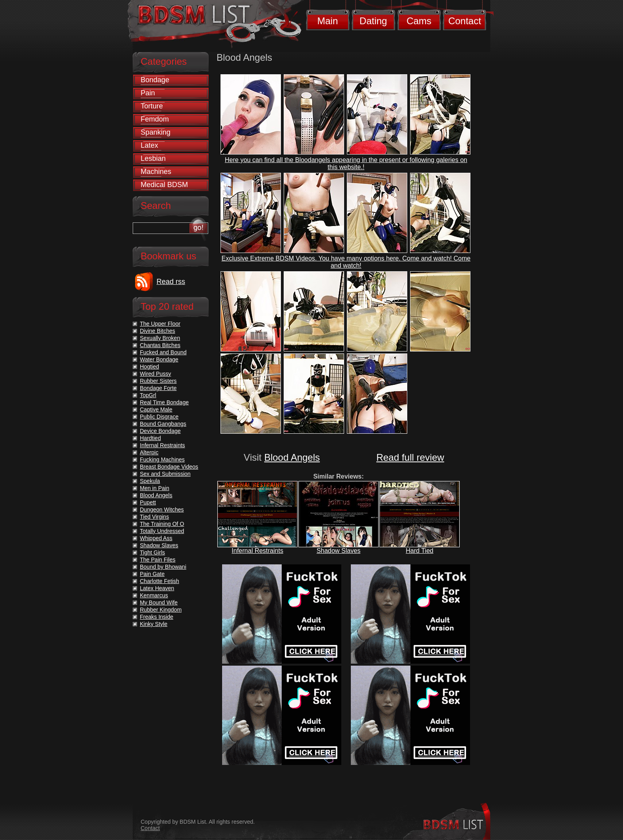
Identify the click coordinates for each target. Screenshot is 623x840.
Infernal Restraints (257, 551)
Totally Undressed (162, 531)
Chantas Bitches (160, 345)
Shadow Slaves (339, 551)
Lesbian (153, 158)
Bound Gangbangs (163, 424)
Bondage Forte (158, 388)
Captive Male (156, 409)
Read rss (171, 282)
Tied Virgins (154, 517)
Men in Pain (155, 488)
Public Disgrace (159, 417)
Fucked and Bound (163, 352)
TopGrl (148, 395)
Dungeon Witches (162, 510)
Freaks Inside (157, 617)
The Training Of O (162, 524)
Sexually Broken (160, 338)
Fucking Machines (162, 460)
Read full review (410, 457)
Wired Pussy (156, 374)
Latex (149, 145)
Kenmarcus (154, 595)
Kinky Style (154, 624)
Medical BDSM (164, 185)
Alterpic (149, 452)
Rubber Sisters (158, 381)
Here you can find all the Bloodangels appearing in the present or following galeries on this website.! (346, 163)
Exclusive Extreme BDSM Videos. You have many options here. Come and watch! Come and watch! (346, 262)
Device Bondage (160, 431)
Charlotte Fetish (160, 581)
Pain (148, 93)
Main (327, 21)
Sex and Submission (165, 474)
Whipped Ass (156, 538)
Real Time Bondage (164, 402)
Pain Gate (152, 574)
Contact (465, 21)
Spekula (150, 481)
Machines (156, 172)
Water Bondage (159, 359)
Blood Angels (292, 457)
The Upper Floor (160, 324)
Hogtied (149, 367)
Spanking (156, 132)
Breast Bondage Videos (169, 467)
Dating (373, 21)
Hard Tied (419, 551)
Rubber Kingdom (161, 610)
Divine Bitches (158, 331)
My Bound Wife (159, 602)
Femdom (155, 119)
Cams (419, 21)
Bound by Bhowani (163, 567)
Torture (152, 106)
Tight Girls (152, 552)
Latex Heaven (157, 588)
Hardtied (150, 438)
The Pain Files (158, 560)
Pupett (148, 502)
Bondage (155, 80)
